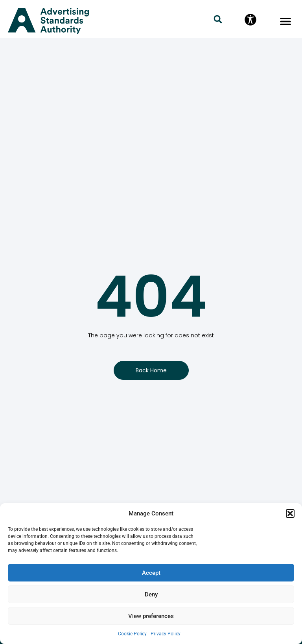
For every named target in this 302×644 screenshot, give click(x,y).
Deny (151, 594)
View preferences (151, 616)
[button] (290, 513)
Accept (151, 573)
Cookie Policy (132, 634)
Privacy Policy (166, 634)
